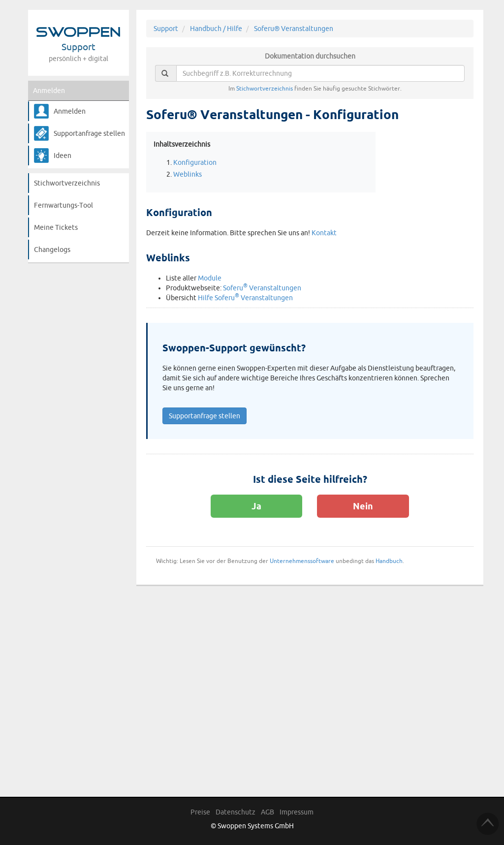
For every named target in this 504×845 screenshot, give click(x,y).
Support (166, 29)
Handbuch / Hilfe (216, 29)
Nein (363, 506)
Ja (256, 506)
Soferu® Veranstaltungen (294, 29)
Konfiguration (195, 162)
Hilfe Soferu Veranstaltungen (245, 298)
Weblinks (188, 174)
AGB (268, 812)
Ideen (63, 156)
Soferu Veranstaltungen (262, 288)
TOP (488, 824)
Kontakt (324, 233)
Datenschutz (236, 812)
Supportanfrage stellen (89, 133)
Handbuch (389, 561)
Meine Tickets (56, 227)
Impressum (297, 812)
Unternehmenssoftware (302, 561)
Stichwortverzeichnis (67, 183)
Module (210, 278)
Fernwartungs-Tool (63, 205)
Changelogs (52, 250)
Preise (200, 812)
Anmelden (49, 91)
